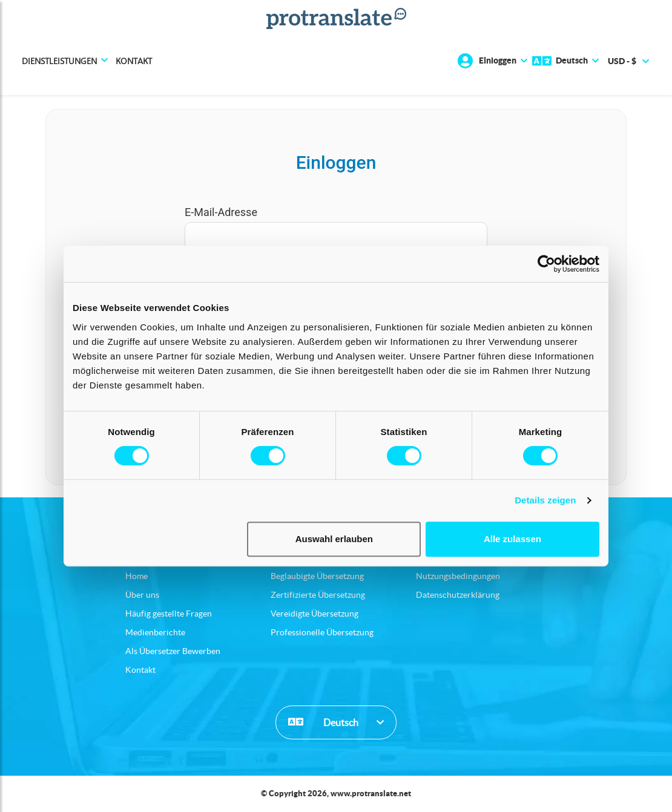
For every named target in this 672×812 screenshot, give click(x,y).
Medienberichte (155, 632)
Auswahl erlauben (334, 539)
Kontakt (134, 61)
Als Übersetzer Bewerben (173, 651)
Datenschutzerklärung (458, 595)
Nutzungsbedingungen (458, 576)
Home (137, 576)
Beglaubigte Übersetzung (317, 576)
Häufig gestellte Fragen (169, 614)
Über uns (142, 595)
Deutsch (323, 722)
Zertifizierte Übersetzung (318, 595)
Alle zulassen (512, 539)
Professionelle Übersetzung (322, 632)
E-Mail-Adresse (221, 212)
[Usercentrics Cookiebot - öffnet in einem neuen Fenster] (546, 264)
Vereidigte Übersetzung (315, 614)
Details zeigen (545, 500)
